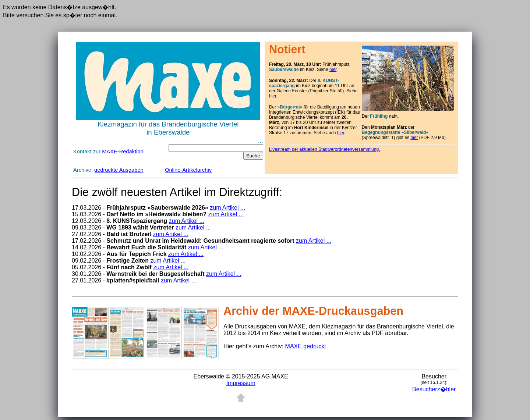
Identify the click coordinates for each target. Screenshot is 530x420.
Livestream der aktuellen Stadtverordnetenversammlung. (325, 149)
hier (333, 70)
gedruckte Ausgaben (119, 170)
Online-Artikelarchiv (188, 170)
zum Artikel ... (227, 208)
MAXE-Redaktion (123, 152)
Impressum (241, 383)
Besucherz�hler (434, 389)
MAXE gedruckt (306, 346)
